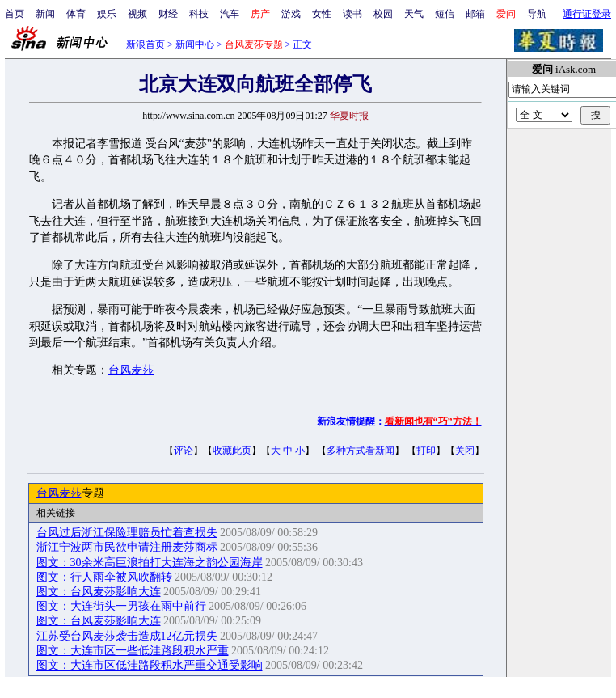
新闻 (45, 14)
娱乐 (107, 14)
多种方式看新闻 (361, 451)
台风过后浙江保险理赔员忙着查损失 (127, 533)
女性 (322, 14)
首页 (15, 14)
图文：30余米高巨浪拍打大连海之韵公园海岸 (150, 563)
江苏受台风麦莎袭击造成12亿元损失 (127, 636)
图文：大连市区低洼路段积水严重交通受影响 (150, 665)
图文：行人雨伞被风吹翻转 (104, 577)
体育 (76, 14)
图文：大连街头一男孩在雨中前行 (121, 606)
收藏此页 (232, 451)
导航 (537, 14)
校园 (383, 14)
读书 (352, 14)
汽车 (230, 14)
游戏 (291, 14)
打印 (426, 451)
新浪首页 (146, 44)
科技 (199, 14)
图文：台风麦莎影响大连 (99, 592)
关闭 (465, 451)
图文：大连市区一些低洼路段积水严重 (133, 651)
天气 (414, 14)
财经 (168, 14)
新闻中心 (195, 44)
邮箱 (475, 14)
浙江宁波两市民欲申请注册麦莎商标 (127, 547)
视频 (137, 14)
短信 (445, 14)
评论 (184, 451)
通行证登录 (587, 14)
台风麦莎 (131, 370)
